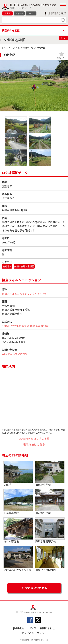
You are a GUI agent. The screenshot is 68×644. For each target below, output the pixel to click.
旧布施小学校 (18, 502)
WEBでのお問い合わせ (15, 354)
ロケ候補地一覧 (26, 48)
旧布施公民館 (50, 502)
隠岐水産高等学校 (50, 530)
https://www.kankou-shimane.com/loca (25, 326)
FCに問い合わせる (36, 588)
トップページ (8, 48)
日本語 (8, 13)
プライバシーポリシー (34, 633)
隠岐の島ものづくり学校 (18, 559)
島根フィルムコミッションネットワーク (25, 294)
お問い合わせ (47, 628)
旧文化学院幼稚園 (50, 559)
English (19, 13)
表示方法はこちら (34, 444)
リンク (32, 628)
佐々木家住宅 (18, 530)
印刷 (63, 38)
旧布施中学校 (50, 474)
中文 (31, 13)
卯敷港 (18, 474)
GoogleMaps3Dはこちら (34, 438)
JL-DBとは (19, 628)
